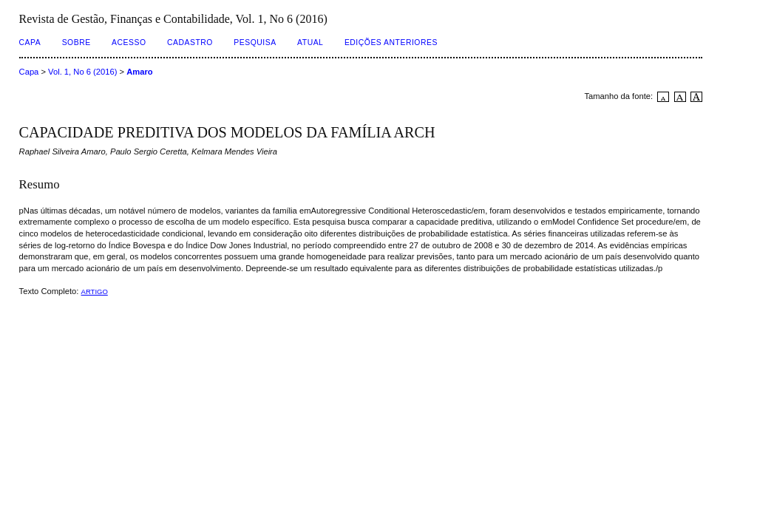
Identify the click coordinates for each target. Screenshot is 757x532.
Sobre (77, 42)
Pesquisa (255, 42)
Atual (310, 42)
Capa (30, 42)
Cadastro (190, 42)
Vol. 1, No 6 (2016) (82, 72)
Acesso (129, 42)
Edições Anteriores (391, 42)
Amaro (139, 72)
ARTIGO (95, 291)
